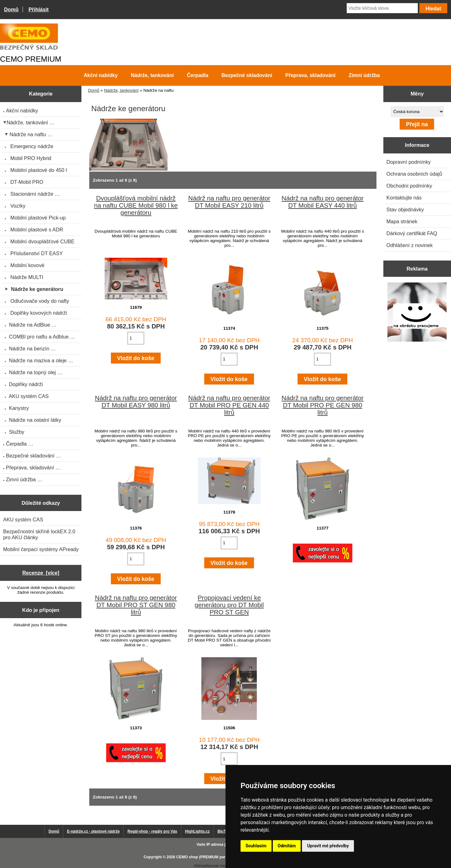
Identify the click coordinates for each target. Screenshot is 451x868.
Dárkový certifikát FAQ (412, 233)
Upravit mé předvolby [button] (328, 846)
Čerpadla (198, 75)
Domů (11, 9)
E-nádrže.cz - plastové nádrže (93, 831)
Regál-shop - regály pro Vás (152, 831)
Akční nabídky (101, 75)
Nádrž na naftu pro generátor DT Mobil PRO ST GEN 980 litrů (136, 605)
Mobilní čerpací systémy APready (41, 549)
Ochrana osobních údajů (414, 174)
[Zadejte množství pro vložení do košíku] (136, 338)
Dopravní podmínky (409, 162)
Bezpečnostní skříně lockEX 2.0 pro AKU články (39, 534)
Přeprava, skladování (310, 75)
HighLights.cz (197, 831)
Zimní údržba (364, 75)
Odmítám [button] (287, 846)
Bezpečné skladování (247, 75)
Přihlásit (39, 9)
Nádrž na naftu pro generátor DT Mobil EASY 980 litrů (136, 402)
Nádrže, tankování (121, 90)
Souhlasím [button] (256, 846)
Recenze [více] (41, 573)
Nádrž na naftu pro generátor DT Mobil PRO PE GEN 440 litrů (229, 405)
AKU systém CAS (23, 519)
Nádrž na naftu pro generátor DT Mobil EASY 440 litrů (323, 202)
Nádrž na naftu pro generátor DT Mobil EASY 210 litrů (229, 202)
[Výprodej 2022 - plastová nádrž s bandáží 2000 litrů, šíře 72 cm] (417, 313)
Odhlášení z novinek (410, 245)
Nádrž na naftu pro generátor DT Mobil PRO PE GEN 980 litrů (323, 405)
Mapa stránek (402, 221)
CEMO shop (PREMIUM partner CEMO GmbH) (218, 857)
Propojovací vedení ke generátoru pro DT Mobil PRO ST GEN (229, 605)
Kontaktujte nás (404, 198)
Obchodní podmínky (409, 186)
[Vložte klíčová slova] (382, 8)
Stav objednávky (405, 209)
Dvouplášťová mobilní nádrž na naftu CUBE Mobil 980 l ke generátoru (136, 205)
